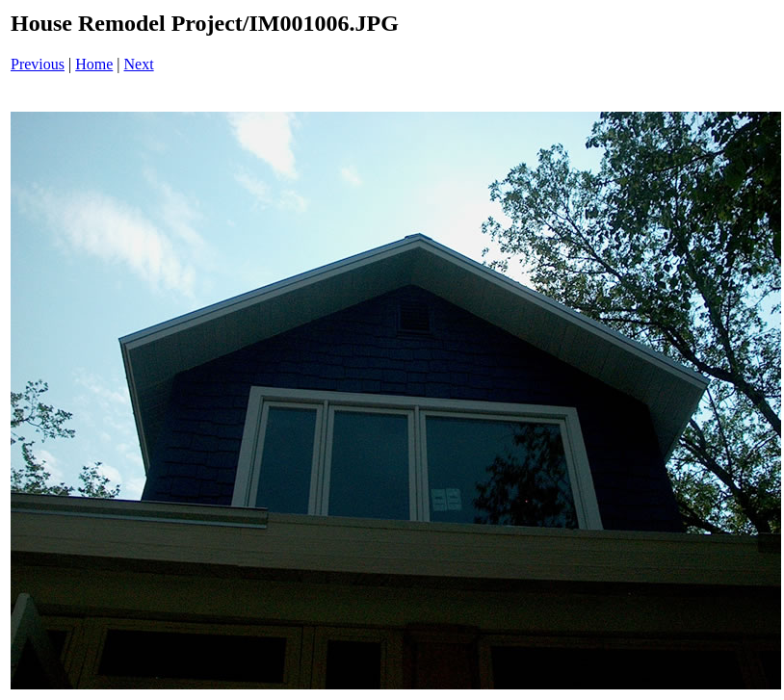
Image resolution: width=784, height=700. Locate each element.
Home (94, 64)
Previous (38, 64)
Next (139, 64)
